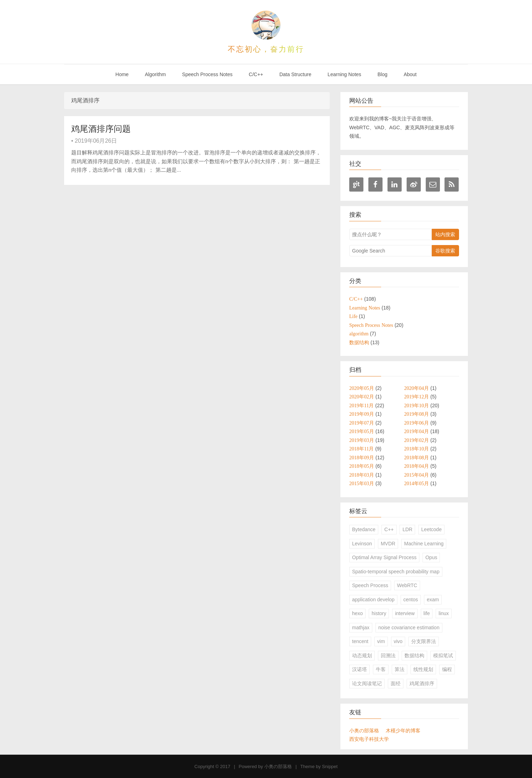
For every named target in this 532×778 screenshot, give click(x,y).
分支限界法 (424, 641)
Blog (383, 74)
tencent (360, 641)
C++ (389, 529)
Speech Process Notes (207, 74)
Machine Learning (424, 544)
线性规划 (423, 669)
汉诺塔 (360, 669)
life (427, 613)
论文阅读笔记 (367, 683)
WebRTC (407, 585)
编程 (447, 669)
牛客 (381, 669)
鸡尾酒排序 (422, 683)
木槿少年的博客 (403, 731)
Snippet (330, 766)
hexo (357, 613)
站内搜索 (445, 234)
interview (405, 613)
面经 (396, 683)
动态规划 (362, 655)
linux (444, 613)
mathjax (361, 627)
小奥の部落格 (364, 731)
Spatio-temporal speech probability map (396, 572)
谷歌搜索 (445, 251)
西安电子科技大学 (369, 739)
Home (122, 74)
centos (411, 600)
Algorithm (155, 74)
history (379, 613)
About (410, 74)
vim (381, 641)
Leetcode (431, 529)
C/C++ (256, 74)
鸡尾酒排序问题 (101, 129)
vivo (398, 641)
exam (433, 600)
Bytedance (364, 529)
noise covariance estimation (409, 627)
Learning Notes (344, 74)
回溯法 (388, 655)
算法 (400, 669)
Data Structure (295, 74)
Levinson (362, 544)
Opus (431, 557)
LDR (407, 529)
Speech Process (370, 585)
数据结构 (414, 655)
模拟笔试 (443, 655)
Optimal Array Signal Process (384, 557)
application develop (373, 600)
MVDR (388, 544)
